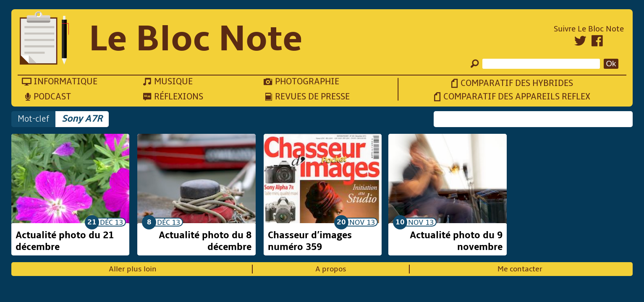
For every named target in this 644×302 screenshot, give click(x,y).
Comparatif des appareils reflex (517, 97)
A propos (331, 269)
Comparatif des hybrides (517, 83)
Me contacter (520, 269)
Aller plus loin (133, 269)
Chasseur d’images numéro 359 (310, 241)
